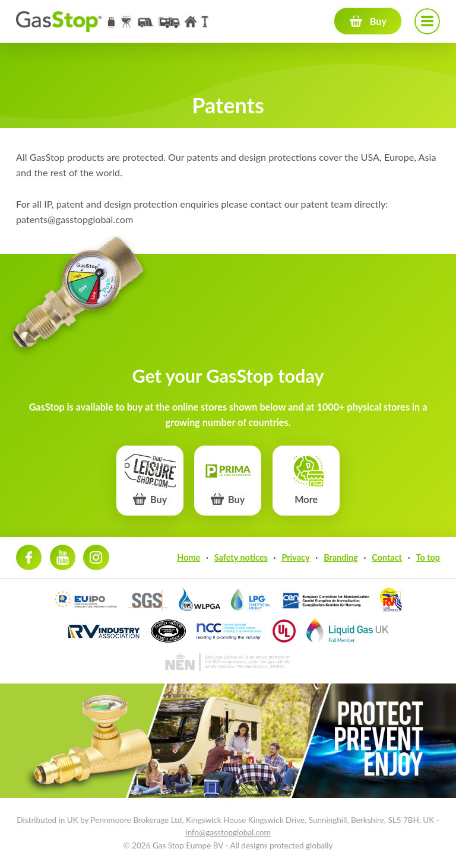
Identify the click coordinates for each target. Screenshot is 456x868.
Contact (387, 557)
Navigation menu (427, 21)
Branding (341, 557)
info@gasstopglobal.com (228, 832)
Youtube (63, 557)
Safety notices (241, 557)
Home (189, 557)
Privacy (295, 557)
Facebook (29, 557)
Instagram (96, 557)
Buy (378, 21)
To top (428, 557)
